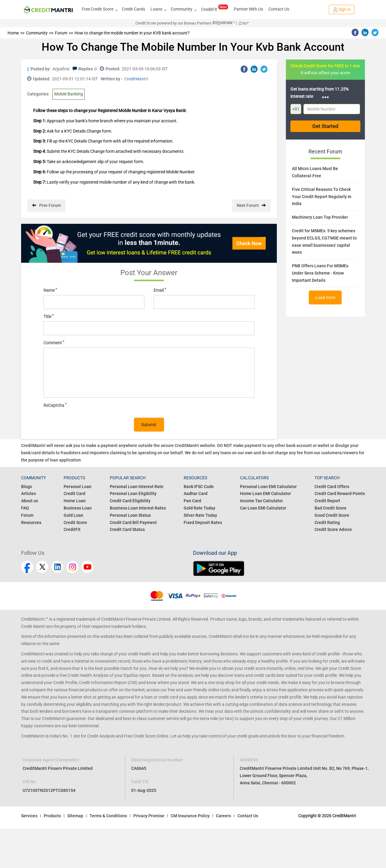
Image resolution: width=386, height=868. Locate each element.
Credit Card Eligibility (130, 501)
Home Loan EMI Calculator (266, 493)
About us (30, 501)
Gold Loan (73, 515)
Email (160, 290)
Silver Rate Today (200, 515)
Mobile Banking (69, 94)
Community (183, 9)
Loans (158, 9)
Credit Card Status (127, 529)
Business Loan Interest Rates (138, 508)
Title (49, 316)
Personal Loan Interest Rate (137, 487)
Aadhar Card (196, 493)
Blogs (27, 487)
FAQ (25, 508)
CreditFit (215, 9)
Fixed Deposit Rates (203, 522)
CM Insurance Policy (190, 816)
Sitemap (75, 816)
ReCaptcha (55, 405)
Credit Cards (133, 9)
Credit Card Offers (332, 487)
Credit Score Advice (333, 529)
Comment (54, 342)
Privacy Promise (149, 816)
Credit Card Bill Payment (133, 522)
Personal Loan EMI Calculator (268, 487)
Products (52, 816)
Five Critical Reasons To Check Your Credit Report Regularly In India (322, 197)
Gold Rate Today (199, 508)
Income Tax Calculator (261, 501)
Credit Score (75, 522)
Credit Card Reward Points (340, 493)
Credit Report (327, 501)
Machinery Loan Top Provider (320, 217)
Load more (325, 297)
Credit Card (74, 493)
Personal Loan (78, 487)
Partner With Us (248, 9)
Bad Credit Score (331, 508)
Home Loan (75, 501)
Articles (28, 493)
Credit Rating (327, 522)
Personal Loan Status (130, 515)
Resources (31, 522)
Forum (27, 515)
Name (50, 290)
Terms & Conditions (108, 816)
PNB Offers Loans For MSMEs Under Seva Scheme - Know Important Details (320, 273)
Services (29, 816)
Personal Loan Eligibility (133, 493)
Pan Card (192, 501)
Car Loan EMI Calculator (263, 508)
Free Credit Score (99, 9)
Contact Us (279, 9)
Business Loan (78, 508)
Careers (223, 816)
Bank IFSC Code (199, 487)
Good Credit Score (332, 515)
